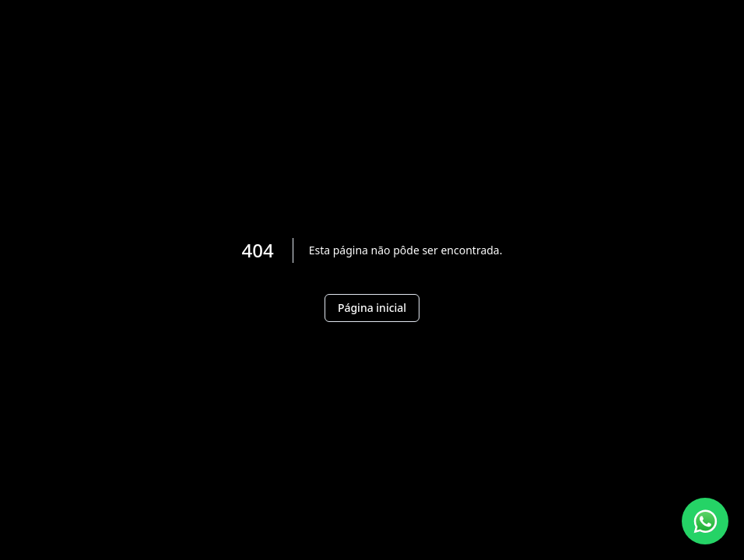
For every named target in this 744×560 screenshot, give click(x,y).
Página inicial (372, 308)
